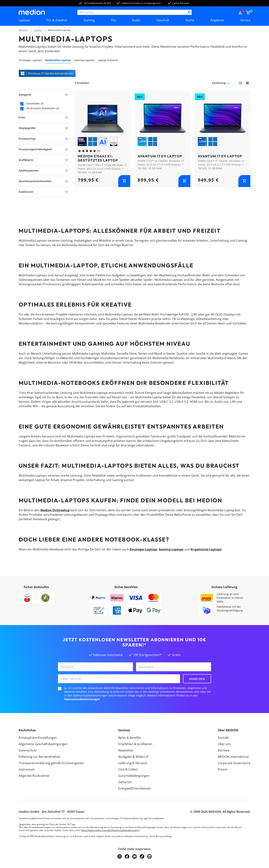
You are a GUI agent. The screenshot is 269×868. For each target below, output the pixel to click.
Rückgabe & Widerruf (133, 757)
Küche (190, 20)
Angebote (217, 20)
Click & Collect (128, 769)
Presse (223, 769)
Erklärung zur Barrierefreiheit (39, 757)
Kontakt (223, 738)
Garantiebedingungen (134, 776)
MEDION (23, 30)
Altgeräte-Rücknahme (34, 776)
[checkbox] (22, 104)
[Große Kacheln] (247, 83)
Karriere (224, 750)
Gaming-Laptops (84, 60)
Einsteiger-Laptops (30, 60)
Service (245, 20)
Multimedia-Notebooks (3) (43, 108)
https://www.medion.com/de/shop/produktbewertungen (110, 830)
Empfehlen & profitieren (135, 744)
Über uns (224, 744)
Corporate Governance (234, 763)
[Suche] (189, 12)
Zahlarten (125, 782)
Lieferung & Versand (133, 763)
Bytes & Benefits (130, 738)
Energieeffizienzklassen (135, 788)
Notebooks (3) (35, 103)
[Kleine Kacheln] (241, 83)
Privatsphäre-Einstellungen (38, 738)
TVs (113, 20)
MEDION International (233, 757)
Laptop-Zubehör (108, 60)
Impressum (27, 769)
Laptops (24, 20)
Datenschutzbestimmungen (82, 699)
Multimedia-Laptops (60, 30)
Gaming (89, 20)
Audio (136, 20)
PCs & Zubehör (57, 20)
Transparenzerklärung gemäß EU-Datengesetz (51, 763)
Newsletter (126, 750)
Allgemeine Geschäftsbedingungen (43, 744)
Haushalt (163, 20)
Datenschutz (28, 750)
